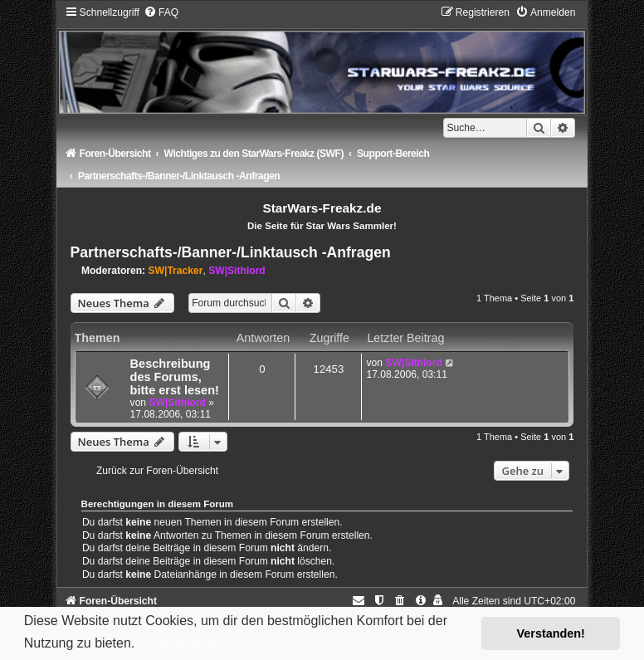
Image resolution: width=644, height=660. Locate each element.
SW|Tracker (176, 271)
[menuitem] (161, 12)
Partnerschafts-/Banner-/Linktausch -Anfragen (231, 252)
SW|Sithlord (237, 271)
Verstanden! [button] (551, 633)
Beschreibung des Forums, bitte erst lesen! (175, 377)
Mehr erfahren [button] (183, 643)
